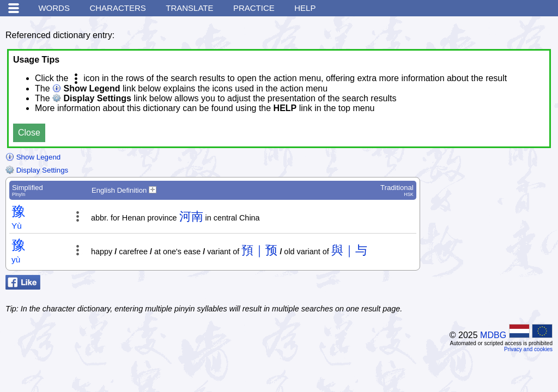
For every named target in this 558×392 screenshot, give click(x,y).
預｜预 (259, 250)
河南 (191, 216)
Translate (189, 8)
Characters (117, 8)
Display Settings (37, 170)
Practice (254, 8)
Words (54, 8)
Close (29, 133)
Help (305, 8)
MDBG (493, 335)
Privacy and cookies (528, 349)
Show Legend (33, 157)
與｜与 (349, 250)
